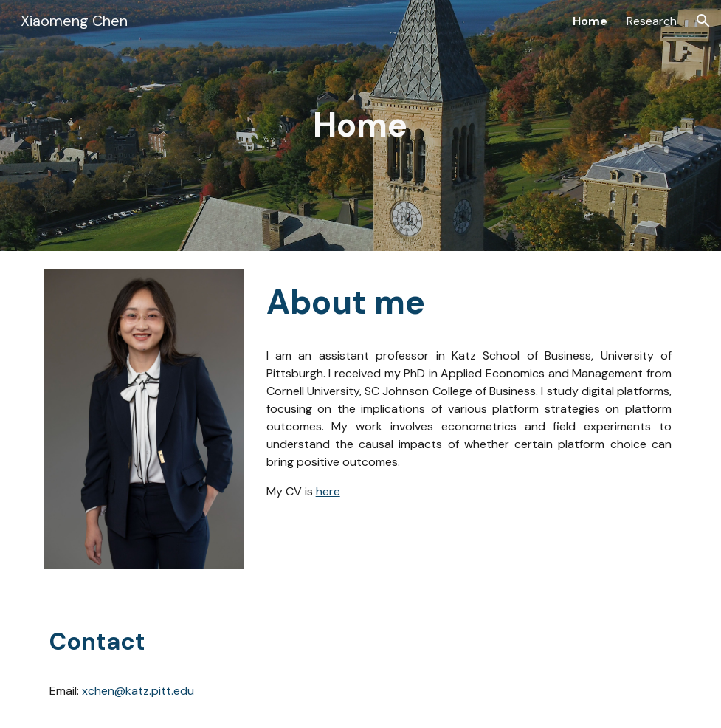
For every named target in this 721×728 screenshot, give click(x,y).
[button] (703, 21)
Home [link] (590, 21)
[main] (360, 126)
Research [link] (652, 21)
